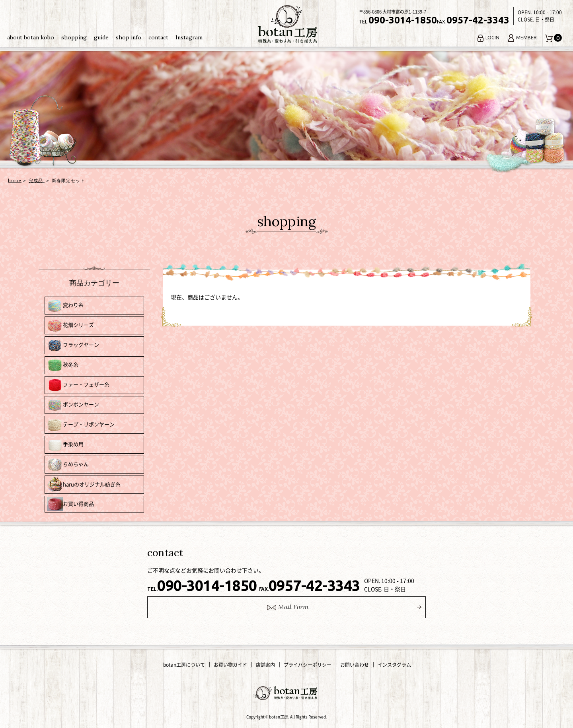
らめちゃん (68, 465)
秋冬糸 (63, 365)
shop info (129, 37)
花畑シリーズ (70, 325)
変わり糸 (65, 306)
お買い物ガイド (230, 665)
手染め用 (65, 445)
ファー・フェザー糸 (78, 385)
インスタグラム (394, 665)
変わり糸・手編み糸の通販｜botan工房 (286, 24)
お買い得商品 (70, 504)
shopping (74, 37)
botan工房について (184, 665)
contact (158, 37)
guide (101, 37)
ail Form (287, 607)
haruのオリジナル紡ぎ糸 (84, 485)
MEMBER (522, 38)
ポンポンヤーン (73, 405)
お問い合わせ (355, 665)
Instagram (189, 37)
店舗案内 (265, 665)
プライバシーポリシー (308, 665)
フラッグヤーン (73, 345)
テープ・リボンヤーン (81, 425)
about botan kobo (31, 37)
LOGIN (488, 38)
